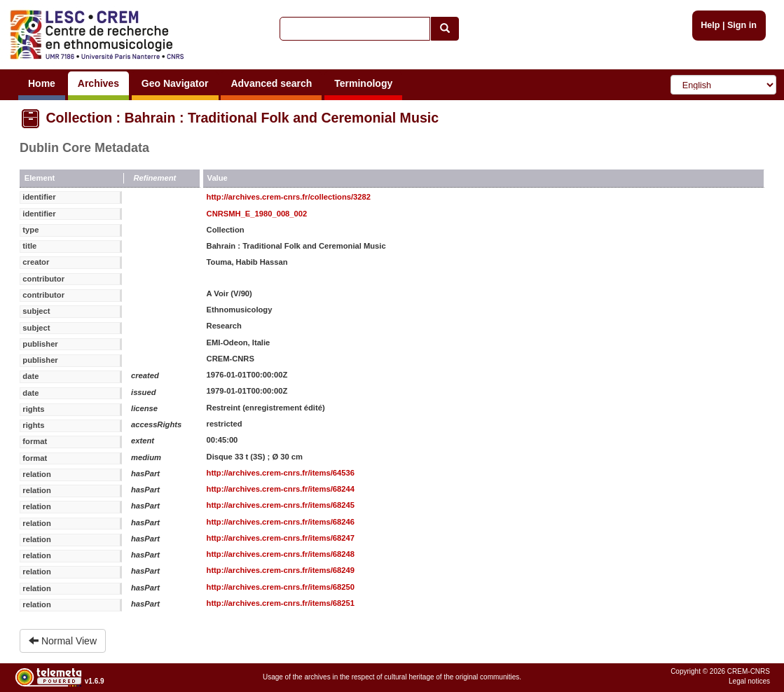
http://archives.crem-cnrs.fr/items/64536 (281, 473)
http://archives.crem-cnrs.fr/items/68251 (281, 603)
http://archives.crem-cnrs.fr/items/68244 (281, 489)
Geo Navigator (175, 83)
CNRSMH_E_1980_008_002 (257, 214)
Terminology (363, 83)
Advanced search (271, 83)
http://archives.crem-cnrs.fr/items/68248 (281, 554)
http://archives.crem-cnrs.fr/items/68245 (281, 505)
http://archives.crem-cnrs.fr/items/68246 (281, 522)
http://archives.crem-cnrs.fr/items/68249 (281, 570)
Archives (98, 83)
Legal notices (749, 681)
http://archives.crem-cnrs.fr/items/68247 (281, 538)
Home (42, 83)
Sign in (742, 25)
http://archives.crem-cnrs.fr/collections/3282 (289, 197)
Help (710, 25)
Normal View (63, 641)
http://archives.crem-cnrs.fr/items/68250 (281, 587)
